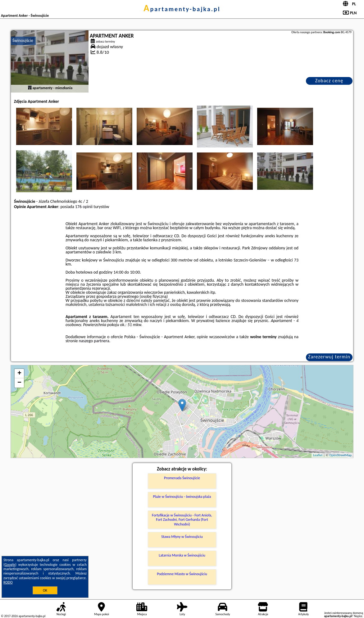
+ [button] (19, 374)
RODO (8, 582)
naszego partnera (94, 341)
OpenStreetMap (340, 455)
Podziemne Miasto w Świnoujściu (182, 574)
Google (10, 565)
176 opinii (84, 207)
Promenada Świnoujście (182, 478)
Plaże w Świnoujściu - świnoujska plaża (182, 497)
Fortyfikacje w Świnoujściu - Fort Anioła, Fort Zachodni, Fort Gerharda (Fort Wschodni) (182, 520)
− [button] (19, 383)
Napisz (358, 616)
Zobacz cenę (329, 81)
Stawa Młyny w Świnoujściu (182, 537)
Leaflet (318, 455)
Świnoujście (23, 41)
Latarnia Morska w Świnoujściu (182, 555)
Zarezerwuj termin (329, 357)
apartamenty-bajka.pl (182, 9)
